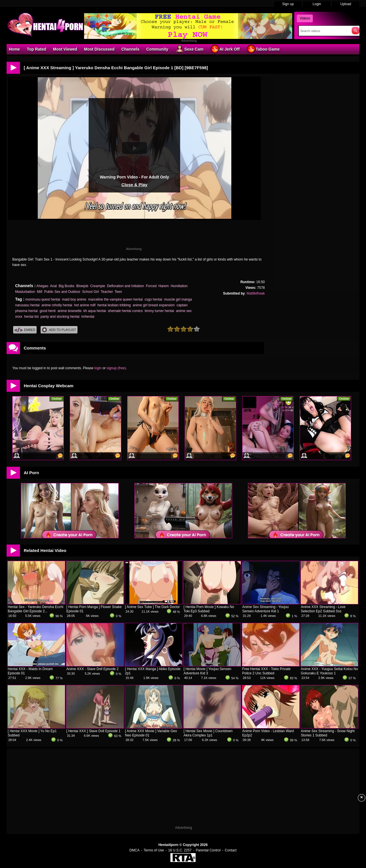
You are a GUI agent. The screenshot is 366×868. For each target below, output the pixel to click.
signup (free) (116, 368)
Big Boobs (66, 286)
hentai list (31, 317)
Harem (164, 286)
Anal (53, 286)
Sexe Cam (189, 49)
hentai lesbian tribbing (114, 305)
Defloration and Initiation (125, 286)
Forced (151, 286)
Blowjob (82, 286)
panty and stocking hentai (60, 317)
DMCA (135, 850)
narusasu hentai (27, 305)
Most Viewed (65, 49)
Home (14, 49)
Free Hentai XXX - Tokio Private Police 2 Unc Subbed (266, 671)
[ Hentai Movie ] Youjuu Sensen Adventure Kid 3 (207, 671)
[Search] (324, 31)
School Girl (90, 292)
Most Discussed (99, 49)
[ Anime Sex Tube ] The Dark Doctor (152, 607)
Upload (346, 4)
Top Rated (36, 49)
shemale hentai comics (125, 311)
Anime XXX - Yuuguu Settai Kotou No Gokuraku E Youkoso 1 (329, 671)
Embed (25, 330)
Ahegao (42, 286)
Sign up (288, 4)
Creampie (98, 286)
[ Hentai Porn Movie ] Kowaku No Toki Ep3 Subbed (209, 609)
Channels (130, 49)
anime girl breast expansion (154, 305)
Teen (118, 292)
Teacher (107, 292)
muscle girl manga (178, 299)
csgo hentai (153, 299)
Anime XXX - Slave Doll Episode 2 (93, 669)
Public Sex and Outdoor (62, 292)
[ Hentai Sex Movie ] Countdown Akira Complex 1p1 (208, 733)
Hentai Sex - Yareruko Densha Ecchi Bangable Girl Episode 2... (35, 609)
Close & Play (135, 185)
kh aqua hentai (95, 311)
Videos (305, 18)
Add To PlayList (59, 330)
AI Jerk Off (225, 49)
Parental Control (208, 850)
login (98, 368)
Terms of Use (154, 850)
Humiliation (179, 286)
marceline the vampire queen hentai (115, 299)
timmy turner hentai (159, 311)
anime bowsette (69, 311)
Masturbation (25, 292)
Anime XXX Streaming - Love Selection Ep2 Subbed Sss (323, 609)
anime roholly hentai (57, 305)
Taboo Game (263, 49)
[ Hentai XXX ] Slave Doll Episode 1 (93, 731)
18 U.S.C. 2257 (180, 850)
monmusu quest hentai (43, 299)
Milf (40, 292)
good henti (47, 311)
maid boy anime (74, 299)
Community (157, 49)
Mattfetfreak (256, 293)
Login (317, 4)
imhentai (88, 317)
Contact (231, 850)
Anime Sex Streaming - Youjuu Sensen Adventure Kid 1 (265, 609)
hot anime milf (85, 305)
